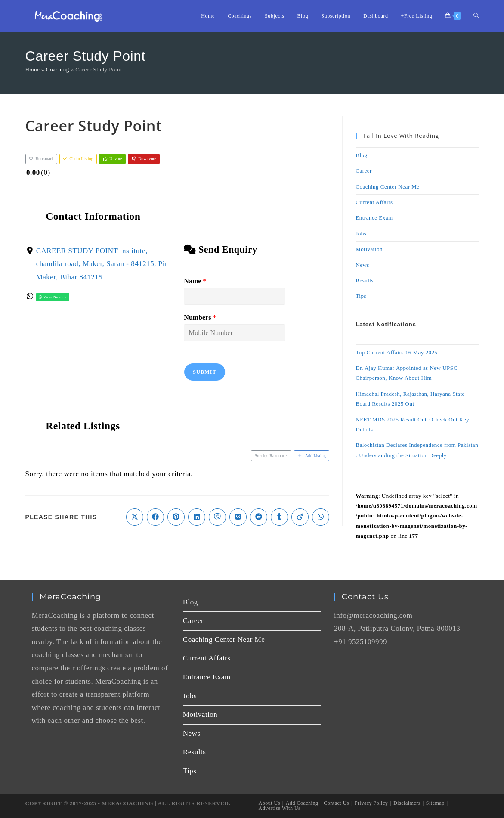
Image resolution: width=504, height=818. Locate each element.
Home (33, 70)
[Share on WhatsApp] (321, 517)
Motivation (369, 249)
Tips (361, 296)
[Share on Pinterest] (176, 517)
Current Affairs (374, 202)
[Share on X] (135, 517)
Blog (361, 155)
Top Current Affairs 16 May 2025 (396, 352)
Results (365, 280)
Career (364, 171)
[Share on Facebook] (155, 517)
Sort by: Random (269, 456)
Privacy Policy (371, 803)
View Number (53, 297)
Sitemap (435, 803)
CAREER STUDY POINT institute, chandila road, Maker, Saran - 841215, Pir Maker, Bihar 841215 (101, 263)
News (362, 265)
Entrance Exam (374, 218)
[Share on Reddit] (259, 517)
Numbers (200, 317)
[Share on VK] (238, 517)
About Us (269, 803)
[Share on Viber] (217, 517)
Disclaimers (407, 803)
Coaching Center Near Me (387, 187)
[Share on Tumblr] (279, 517)
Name (195, 281)
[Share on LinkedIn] (197, 517)
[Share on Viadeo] (300, 517)
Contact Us (336, 803)
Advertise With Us (280, 808)
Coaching (58, 70)
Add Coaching (302, 803)
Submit (205, 372)
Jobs (361, 234)
